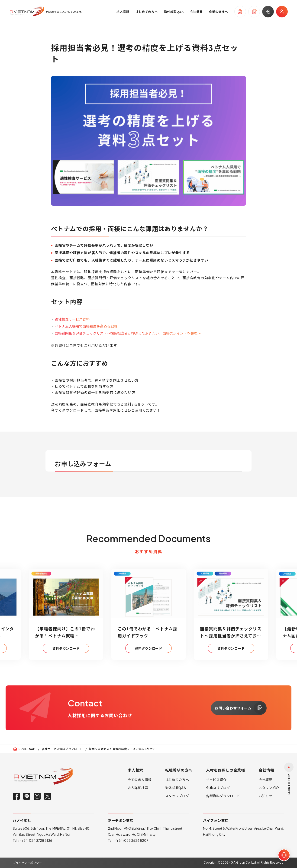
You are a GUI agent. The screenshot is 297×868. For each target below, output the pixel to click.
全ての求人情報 (140, 780)
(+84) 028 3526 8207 (132, 840)
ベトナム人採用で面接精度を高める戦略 (86, 326)
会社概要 (266, 780)
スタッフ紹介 (269, 788)
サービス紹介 (216, 780)
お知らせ (266, 796)
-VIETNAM (27, 749)
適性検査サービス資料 (72, 319)
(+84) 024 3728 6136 (36, 840)
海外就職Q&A (176, 788)
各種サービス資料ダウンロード (62, 749)
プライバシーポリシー (27, 863)
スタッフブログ (177, 796)
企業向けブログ (218, 788)
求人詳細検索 (138, 788)
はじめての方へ (177, 780)
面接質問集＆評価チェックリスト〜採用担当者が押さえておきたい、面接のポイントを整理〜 (128, 333)
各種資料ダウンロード (223, 796)
